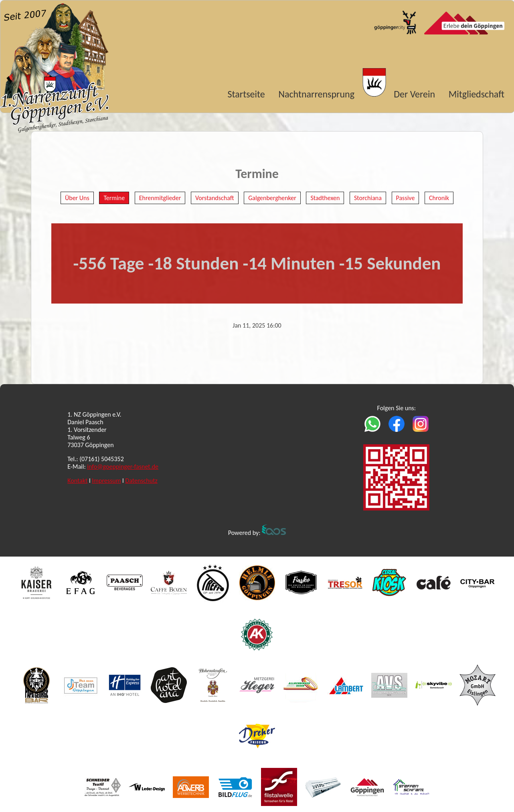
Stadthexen (325, 198)
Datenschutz (141, 481)
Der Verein (414, 94)
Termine (114, 198)
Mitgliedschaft (477, 94)
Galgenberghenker (272, 198)
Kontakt (77, 481)
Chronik (439, 198)
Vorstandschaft (215, 198)
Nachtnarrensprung (316, 94)
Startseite (246, 94)
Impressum (106, 481)
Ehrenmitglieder (160, 198)
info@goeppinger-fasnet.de (123, 467)
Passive (406, 198)
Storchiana (368, 198)
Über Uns (77, 198)
